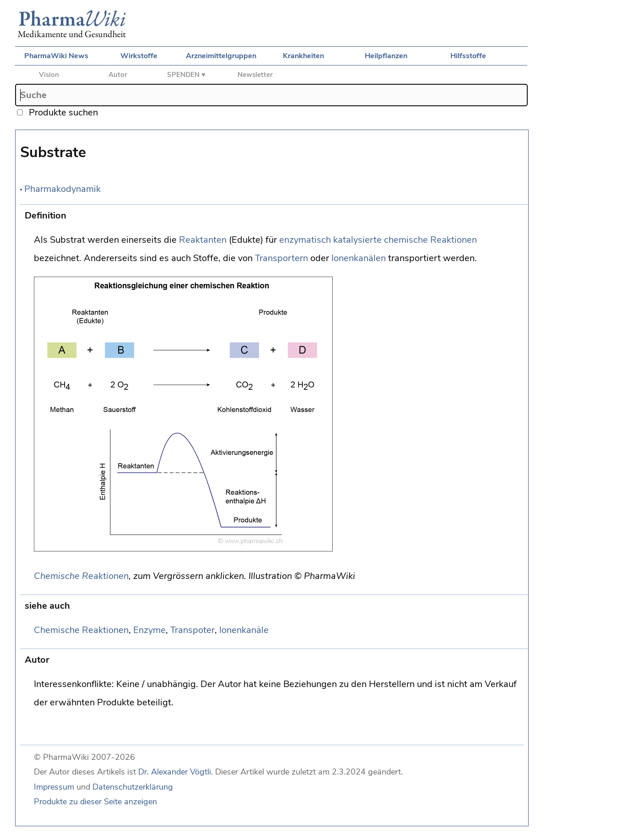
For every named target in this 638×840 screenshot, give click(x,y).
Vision (49, 75)
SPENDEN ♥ (186, 75)
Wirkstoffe (139, 56)
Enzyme (149, 630)
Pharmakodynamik (62, 189)
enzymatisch (305, 240)
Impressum (54, 787)
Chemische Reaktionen (81, 576)
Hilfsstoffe (468, 56)
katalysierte (357, 240)
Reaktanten (203, 240)
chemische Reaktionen (430, 240)
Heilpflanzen (386, 56)
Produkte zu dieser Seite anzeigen (95, 802)
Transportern (281, 258)
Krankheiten (303, 56)
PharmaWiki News (56, 56)
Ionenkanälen (359, 258)
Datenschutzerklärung (133, 787)
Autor (118, 75)
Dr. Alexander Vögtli (175, 772)
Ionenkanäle (244, 630)
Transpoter (192, 630)
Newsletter (255, 75)
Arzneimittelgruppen (221, 56)
